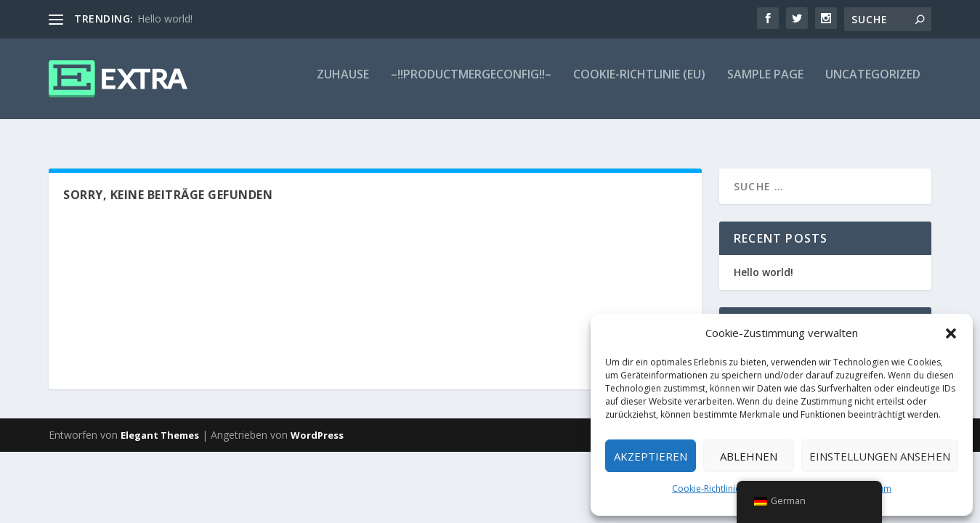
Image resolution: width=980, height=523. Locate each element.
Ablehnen (749, 456)
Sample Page (765, 85)
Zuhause (343, 85)
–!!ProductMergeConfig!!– (471, 85)
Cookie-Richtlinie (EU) (639, 85)
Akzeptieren (651, 456)
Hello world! (165, 19)
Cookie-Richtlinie (706, 488)
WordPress (317, 424)
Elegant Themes (160, 424)
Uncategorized (873, 85)
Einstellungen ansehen (880, 456)
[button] (951, 333)
